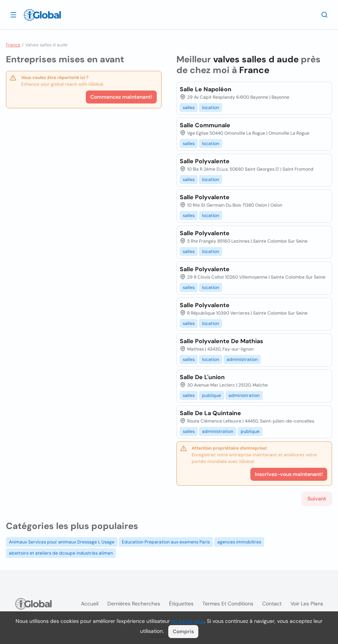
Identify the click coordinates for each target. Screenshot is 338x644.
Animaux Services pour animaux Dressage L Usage (62, 542)
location (211, 108)
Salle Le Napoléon (206, 89)
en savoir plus (188, 621)
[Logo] (42, 15)
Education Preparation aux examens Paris (166, 542)
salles (189, 108)
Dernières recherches (134, 604)
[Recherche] (325, 14)
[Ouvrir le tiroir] (13, 14)
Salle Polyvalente (205, 161)
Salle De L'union (202, 377)
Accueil (90, 604)
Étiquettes (181, 604)
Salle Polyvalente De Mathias (222, 341)
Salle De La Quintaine (210, 413)
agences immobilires (239, 542)
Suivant (317, 499)
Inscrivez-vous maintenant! (289, 474)
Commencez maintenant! (121, 97)
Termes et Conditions (228, 604)
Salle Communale (205, 125)
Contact (272, 604)
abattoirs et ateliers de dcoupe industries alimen (61, 553)
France (13, 45)
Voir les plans (307, 604)
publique (212, 395)
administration (242, 359)
